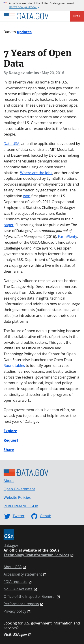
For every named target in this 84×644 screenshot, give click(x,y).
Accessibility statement (23, 574)
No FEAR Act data (18, 589)
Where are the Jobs (36, 173)
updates (24, 32)
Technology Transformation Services (36, 555)
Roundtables (14, 366)
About (9, 481)
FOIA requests (15, 582)
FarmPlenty (68, 237)
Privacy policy (15, 611)
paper (9, 225)
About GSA (13, 567)
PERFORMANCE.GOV (21, 506)
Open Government (19, 489)
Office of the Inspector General (29, 597)
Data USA (12, 144)
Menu (77, 16)
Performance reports (21, 604)
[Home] (26, 16)
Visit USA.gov (15, 634)
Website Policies (17, 497)
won (27, 196)
